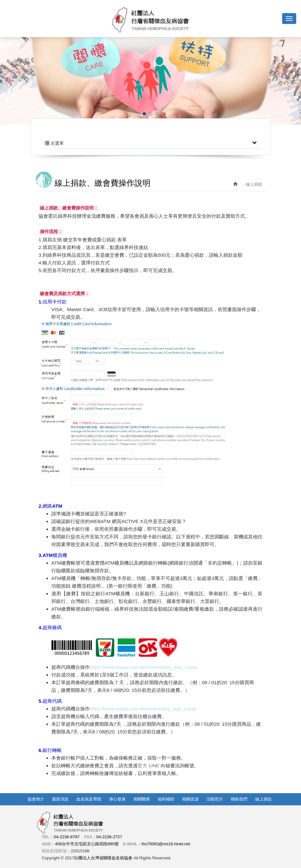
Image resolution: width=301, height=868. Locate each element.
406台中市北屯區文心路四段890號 (87, 844)
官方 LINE (149, 766)
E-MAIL (130, 844)
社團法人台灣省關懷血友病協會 (150, 20)
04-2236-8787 (67, 837)
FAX (88, 837)
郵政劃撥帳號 (54, 851)
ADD (46, 844)
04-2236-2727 (109, 837)
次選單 (151, 143)
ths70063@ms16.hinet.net (166, 844)
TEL (46, 837)
